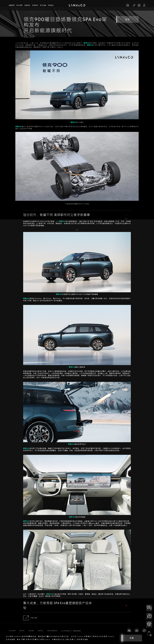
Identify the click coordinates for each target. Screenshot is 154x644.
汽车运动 (51, 5)
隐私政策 (40, 631)
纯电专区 (27, 5)
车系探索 (19, 5)
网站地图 (31, 631)
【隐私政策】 (70, 639)
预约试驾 (43, 5)
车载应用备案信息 (52, 631)
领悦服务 (35, 5)
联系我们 (22, 631)
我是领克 (12, 5)
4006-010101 (77, 631)
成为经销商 (12, 631)
